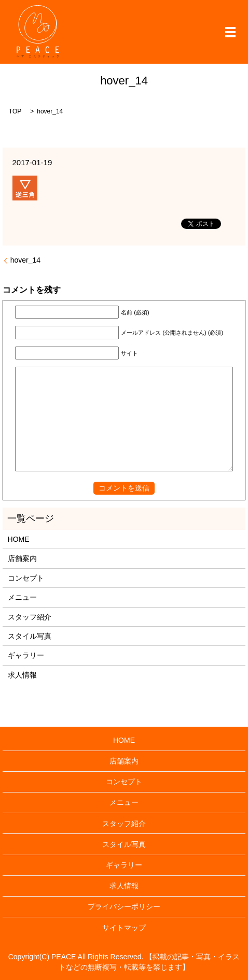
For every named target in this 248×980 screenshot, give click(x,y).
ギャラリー (26, 655)
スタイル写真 (30, 636)
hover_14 (25, 260)
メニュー (22, 597)
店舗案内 (22, 558)
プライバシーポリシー (124, 906)
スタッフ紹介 (30, 617)
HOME (19, 539)
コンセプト (26, 578)
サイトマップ (124, 928)
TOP (15, 111)
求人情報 (22, 675)
